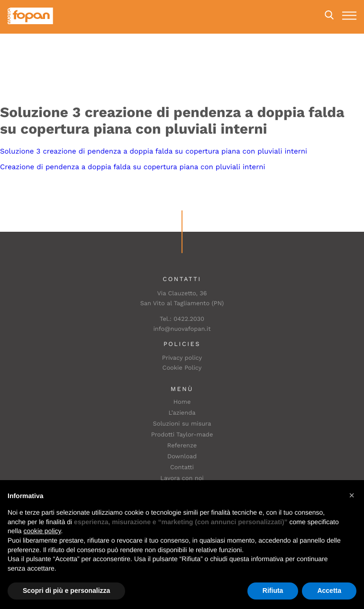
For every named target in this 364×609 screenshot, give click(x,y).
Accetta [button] (329, 591)
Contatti (182, 468)
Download (182, 457)
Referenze (182, 446)
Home (182, 402)
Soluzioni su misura (182, 424)
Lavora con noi (182, 478)
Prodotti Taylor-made (182, 435)
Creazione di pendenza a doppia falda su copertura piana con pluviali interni (133, 167)
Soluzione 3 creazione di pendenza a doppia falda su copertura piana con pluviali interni (154, 151)
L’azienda (182, 413)
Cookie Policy (182, 368)
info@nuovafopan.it (182, 329)
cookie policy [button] (42, 531)
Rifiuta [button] (273, 591)
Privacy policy (182, 358)
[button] (352, 495)
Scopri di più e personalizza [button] (66, 591)
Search (329, 15)
